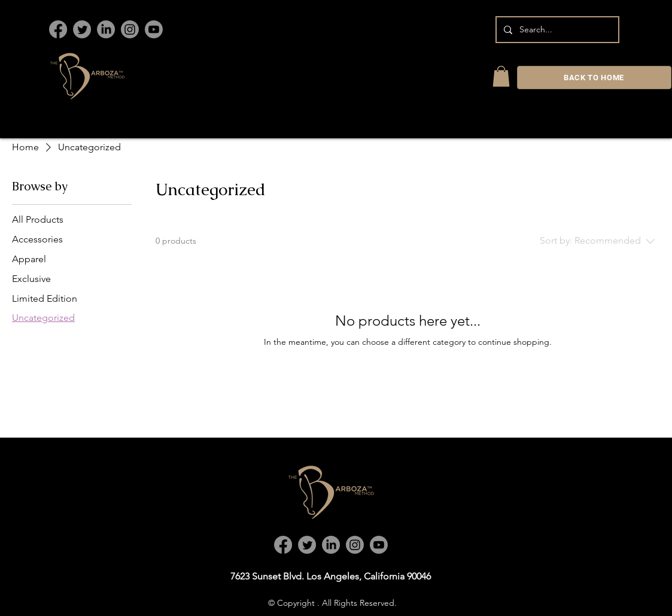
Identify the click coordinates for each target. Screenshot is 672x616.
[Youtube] (154, 29)
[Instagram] (130, 29)
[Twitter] (82, 29)
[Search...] (556, 30)
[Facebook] (58, 29)
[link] (501, 76)
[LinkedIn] (106, 29)
